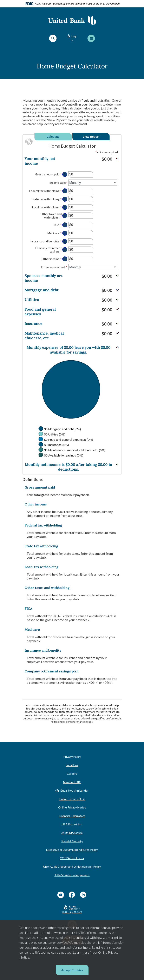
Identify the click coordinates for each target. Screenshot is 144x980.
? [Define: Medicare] (65, 233)
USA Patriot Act (72, 824)
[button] (72, 161)
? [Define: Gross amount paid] (65, 174)
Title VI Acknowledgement (72, 875)
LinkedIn (83, 895)
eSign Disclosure (72, 833)
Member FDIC (72, 782)
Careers (72, 774)
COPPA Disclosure (72, 858)
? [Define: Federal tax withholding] (65, 191)
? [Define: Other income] (65, 259)
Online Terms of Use (72, 799)
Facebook (72, 895)
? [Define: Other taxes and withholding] (65, 216)
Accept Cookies (72, 970)
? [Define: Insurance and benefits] (65, 241)
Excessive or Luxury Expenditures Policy (72, 850)
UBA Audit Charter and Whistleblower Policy (72, 867)
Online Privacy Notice (72, 807)
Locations (72, 765)
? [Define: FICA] (65, 225)
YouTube (61, 895)
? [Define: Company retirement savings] (65, 250)
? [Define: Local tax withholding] (65, 207)
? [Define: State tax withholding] (65, 199)
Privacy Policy (72, 757)
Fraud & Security (72, 841)
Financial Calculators (72, 816)
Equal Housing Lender (74, 790)
